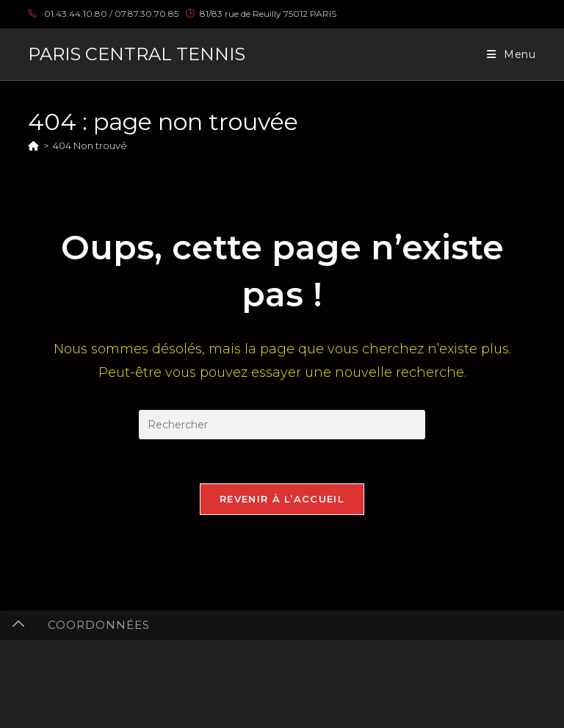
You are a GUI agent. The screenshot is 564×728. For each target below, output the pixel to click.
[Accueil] (33, 145)
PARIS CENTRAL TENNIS (137, 54)
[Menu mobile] (511, 54)
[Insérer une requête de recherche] (282, 425)
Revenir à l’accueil (282, 499)
